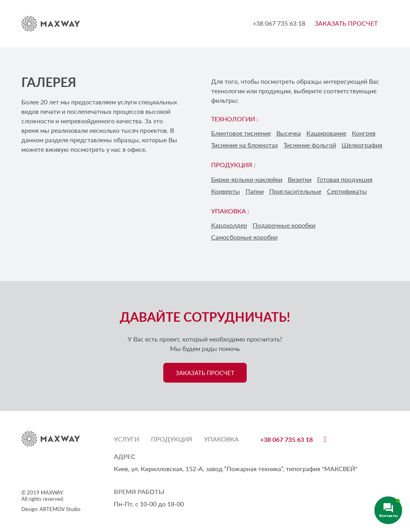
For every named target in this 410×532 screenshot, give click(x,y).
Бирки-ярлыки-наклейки (247, 179)
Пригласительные (295, 191)
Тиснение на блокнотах (245, 145)
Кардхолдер (229, 225)
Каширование (326, 133)
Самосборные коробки (244, 237)
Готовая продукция (345, 179)
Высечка (289, 133)
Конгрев (364, 133)
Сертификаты (347, 191)
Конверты (226, 191)
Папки (255, 191)
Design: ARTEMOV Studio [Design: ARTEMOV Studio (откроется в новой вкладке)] (51, 509)
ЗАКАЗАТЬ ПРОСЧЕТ (346, 23)
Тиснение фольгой (310, 145)
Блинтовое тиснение (241, 133)
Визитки (300, 179)
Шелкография (362, 145)
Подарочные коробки (284, 225)
